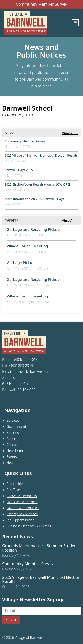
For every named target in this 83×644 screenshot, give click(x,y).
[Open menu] (75, 23)
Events (12, 457)
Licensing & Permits (22, 502)
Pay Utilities (15, 484)
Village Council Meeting (27, 246)
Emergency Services (22, 514)
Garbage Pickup (21, 263)
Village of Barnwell (29, 638)
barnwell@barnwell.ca (31, 372)
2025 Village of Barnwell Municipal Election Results (41, 155)
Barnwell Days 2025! (19, 170)
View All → (70, 133)
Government (16, 426)
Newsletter (15, 451)
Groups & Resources (23, 508)
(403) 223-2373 (21, 366)
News (11, 463)
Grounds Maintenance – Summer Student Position (40, 548)
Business (13, 433)
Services (13, 420)
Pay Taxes (14, 490)
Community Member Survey (41, 4)
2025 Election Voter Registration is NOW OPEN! (38, 184)
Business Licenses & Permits (29, 526)
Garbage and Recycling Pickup (33, 229)
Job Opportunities (20, 520)
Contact (13, 445)
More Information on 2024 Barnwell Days (34, 199)
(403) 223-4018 (26, 359)
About (11, 439)
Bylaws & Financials (22, 496)
